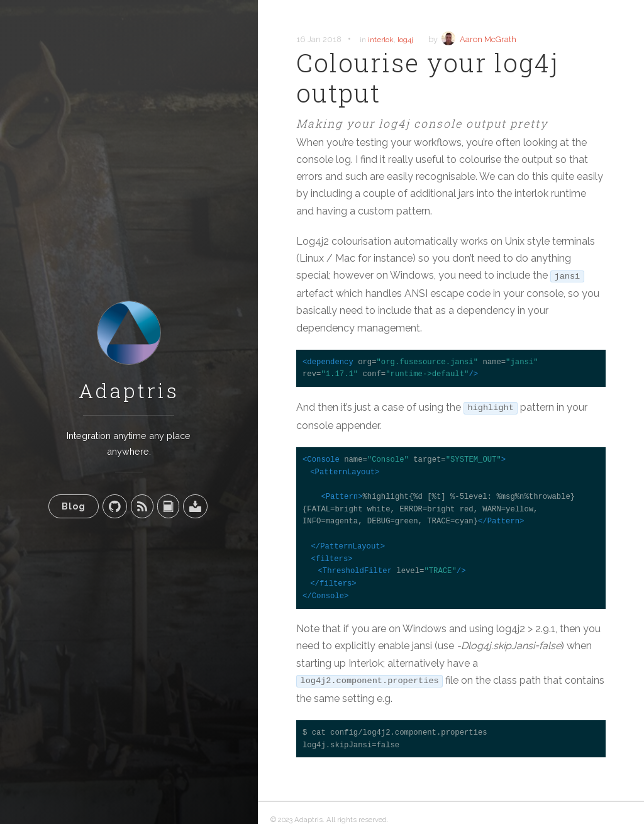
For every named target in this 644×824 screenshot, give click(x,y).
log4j (405, 40)
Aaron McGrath (488, 39)
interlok (381, 40)
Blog (74, 506)
